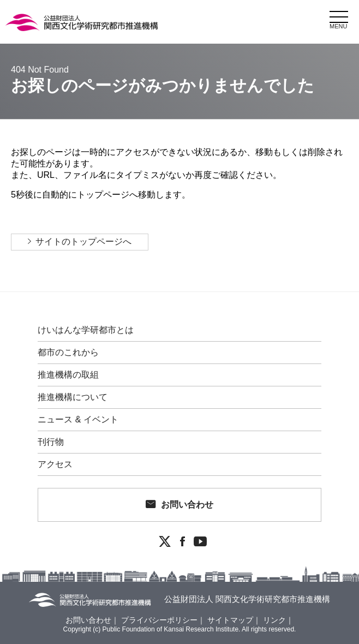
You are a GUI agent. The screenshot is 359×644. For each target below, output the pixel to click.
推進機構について (73, 397)
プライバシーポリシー (159, 620)
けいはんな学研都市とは (86, 330)
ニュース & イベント (78, 420)
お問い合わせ (187, 505)
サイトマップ (230, 620)
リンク (274, 620)
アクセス (55, 464)
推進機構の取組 (68, 375)
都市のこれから (68, 353)
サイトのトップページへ (83, 241)
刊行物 (51, 442)
